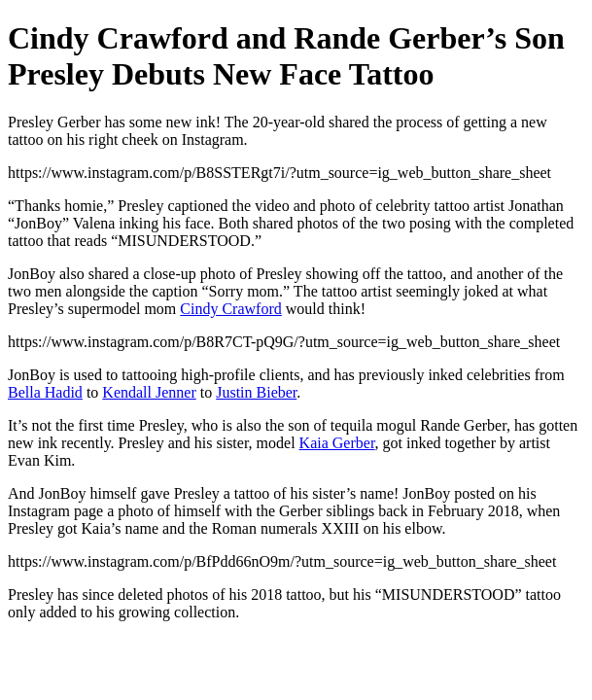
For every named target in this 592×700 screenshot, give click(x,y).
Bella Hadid (45, 392)
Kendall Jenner (149, 392)
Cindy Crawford (230, 309)
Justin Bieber (256, 392)
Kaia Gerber (337, 443)
